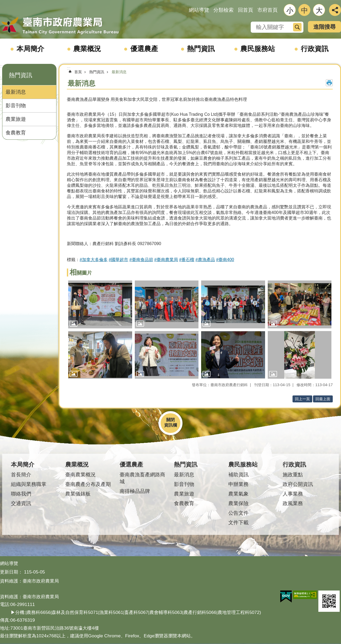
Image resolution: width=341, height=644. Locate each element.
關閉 (170, 420)
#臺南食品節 (141, 260)
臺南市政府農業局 (60, 26)
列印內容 (329, 83)
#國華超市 (118, 260)
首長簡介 (21, 475)
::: (2, 66)
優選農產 (144, 49)
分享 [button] (335, 10)
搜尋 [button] (297, 27)
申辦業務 (238, 484)
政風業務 (293, 503)
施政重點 (293, 475)
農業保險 (238, 503)
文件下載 (238, 523)
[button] (100, 304)
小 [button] (290, 10)
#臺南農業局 (166, 260)
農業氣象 (238, 494)
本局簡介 (30, 49)
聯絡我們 (21, 494)
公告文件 (238, 513)
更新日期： (11, 572)
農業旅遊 (16, 119)
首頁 (78, 72)
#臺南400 (225, 260)
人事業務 (293, 494)
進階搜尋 (324, 27)
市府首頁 (267, 10)
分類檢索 (224, 10)
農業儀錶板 (78, 494)
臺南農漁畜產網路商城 (142, 478)
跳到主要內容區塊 (3, 3)
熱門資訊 (201, 49)
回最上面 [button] (323, 399)
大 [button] (319, 10)
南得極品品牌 (135, 491)
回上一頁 (302, 399)
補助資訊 (238, 475)
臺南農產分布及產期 (88, 484)
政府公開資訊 (298, 484)
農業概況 (87, 49)
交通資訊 (21, 503)
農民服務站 (258, 49)
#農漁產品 (205, 260)
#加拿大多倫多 (94, 260)
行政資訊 (315, 49)
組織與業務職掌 (29, 484)
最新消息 (16, 92)
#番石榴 (187, 260)
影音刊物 (16, 106)
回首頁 (245, 10)
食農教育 (16, 133)
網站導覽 (199, 10)
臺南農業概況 (80, 475)
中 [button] (305, 10)
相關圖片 (81, 273)
